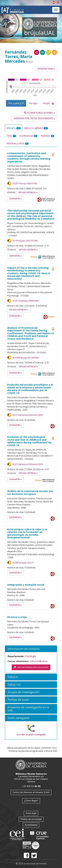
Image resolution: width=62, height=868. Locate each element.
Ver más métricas (28, 192)
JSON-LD (42, 52)
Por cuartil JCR (16, 103)
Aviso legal (31, 813)
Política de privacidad (31, 819)
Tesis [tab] (11, 136)
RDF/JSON (54, 52)
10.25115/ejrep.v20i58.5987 (26, 301)
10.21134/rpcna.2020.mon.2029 (27, 415)
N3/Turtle (48, 52)
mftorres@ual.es (39, 661)
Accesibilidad (31, 825)
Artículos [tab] (14, 128)
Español (54, 2)
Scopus (34, 257)
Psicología (30, 656)
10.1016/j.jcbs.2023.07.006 (25, 241)
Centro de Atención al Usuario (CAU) (31, 792)
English (58, 2)
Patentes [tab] (47, 136)
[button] (31, 649)
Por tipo (33, 103)
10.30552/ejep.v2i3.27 (23, 563)
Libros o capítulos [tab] (36, 128)
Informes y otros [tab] (17, 143)
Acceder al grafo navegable (31, 734)
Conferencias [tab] (28, 136)
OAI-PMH (40, 257)
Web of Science (48, 200)
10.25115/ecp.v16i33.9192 (25, 183)
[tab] (31, 649)
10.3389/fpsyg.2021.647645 (25, 358)
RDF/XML (37, 52)
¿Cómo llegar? (31, 800)
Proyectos (48, 103)
